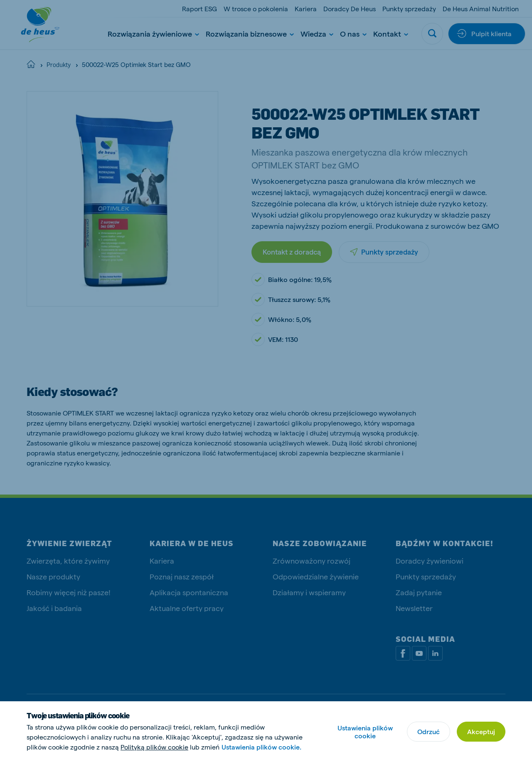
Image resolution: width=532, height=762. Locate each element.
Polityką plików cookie (154, 747)
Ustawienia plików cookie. (261, 747)
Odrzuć (429, 731)
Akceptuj (481, 731)
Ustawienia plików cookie (365, 732)
